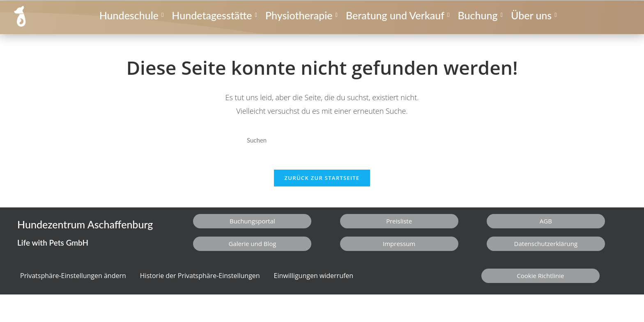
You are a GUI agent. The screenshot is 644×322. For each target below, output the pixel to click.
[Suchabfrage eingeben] (322, 140)
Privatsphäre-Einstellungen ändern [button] (73, 280)
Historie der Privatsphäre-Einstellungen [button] (200, 280)
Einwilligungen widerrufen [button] (314, 280)
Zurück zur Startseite (322, 182)
